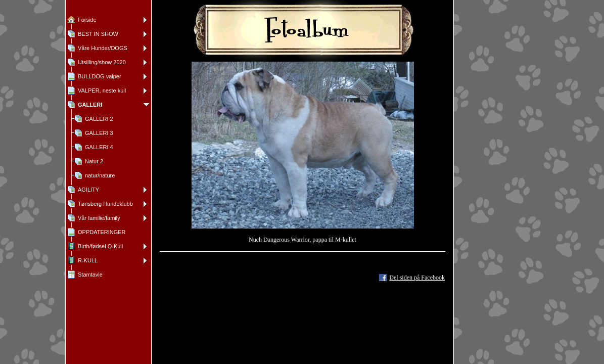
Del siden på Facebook (417, 278)
